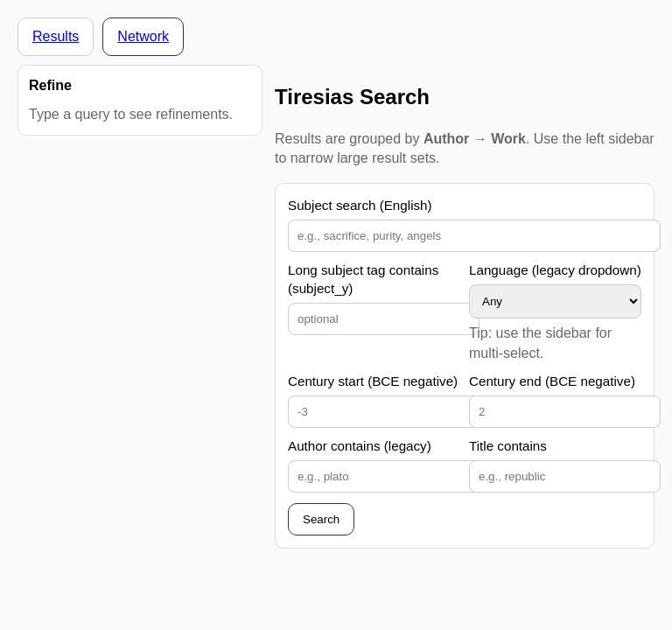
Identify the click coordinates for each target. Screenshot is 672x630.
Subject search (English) (360, 205)
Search (321, 519)
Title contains (508, 446)
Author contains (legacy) (360, 446)
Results (56, 36)
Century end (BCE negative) (552, 381)
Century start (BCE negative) (373, 381)
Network (143, 36)
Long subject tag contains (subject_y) (363, 279)
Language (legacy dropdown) (555, 270)
